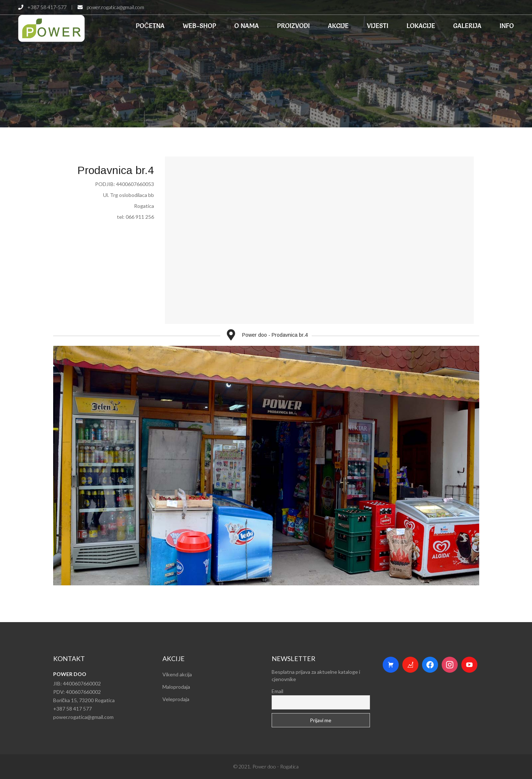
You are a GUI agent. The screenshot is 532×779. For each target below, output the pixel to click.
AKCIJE (338, 26)
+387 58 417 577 (72, 709)
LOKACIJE (421, 26)
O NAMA (247, 26)
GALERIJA (467, 26)
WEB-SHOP (200, 26)
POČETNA (150, 26)
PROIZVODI (293, 26)
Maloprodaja (176, 687)
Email (277, 691)
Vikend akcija (177, 674)
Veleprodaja (176, 699)
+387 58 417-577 (47, 7)
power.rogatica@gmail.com (115, 7)
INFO (507, 26)
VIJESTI (377, 26)
